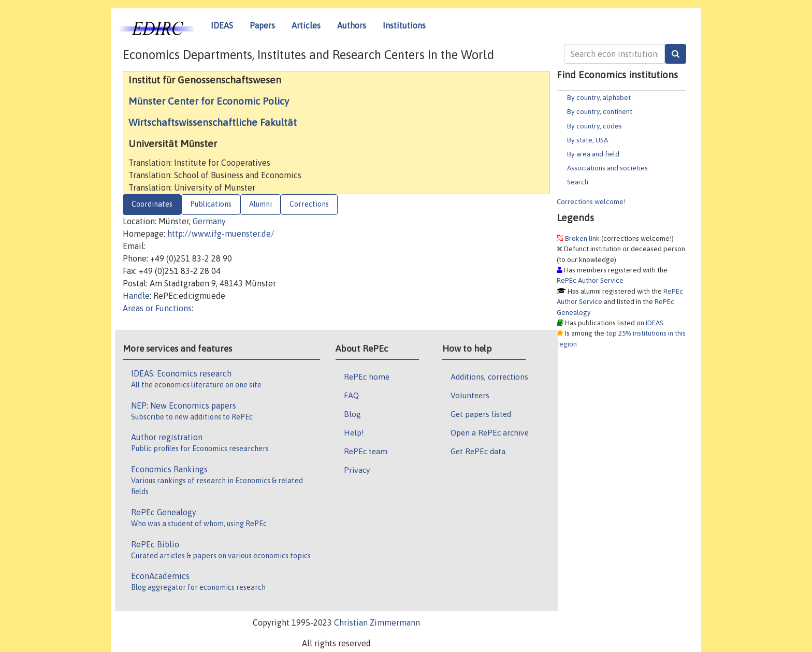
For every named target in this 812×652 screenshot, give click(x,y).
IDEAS (222, 25)
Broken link (582, 238)
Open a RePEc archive (490, 432)
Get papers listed (481, 414)
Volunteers (470, 395)
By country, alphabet (599, 97)
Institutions (404, 25)
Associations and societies (607, 168)
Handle (136, 296)
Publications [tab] (211, 204)
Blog (352, 414)
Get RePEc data (478, 451)
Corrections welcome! (591, 201)
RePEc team (366, 451)
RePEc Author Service (590, 280)
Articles (306, 25)
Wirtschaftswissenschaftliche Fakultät (213, 122)
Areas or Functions (157, 308)
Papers (262, 25)
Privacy (357, 470)
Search (578, 182)
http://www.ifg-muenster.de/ (221, 234)
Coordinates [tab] (152, 204)
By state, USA (588, 140)
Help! (354, 432)
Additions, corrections (489, 376)
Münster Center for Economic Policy (209, 101)
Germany (209, 221)
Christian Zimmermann (377, 622)
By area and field (593, 154)
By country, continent (600, 111)
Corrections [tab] (309, 204)
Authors (352, 25)
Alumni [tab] (260, 204)
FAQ (351, 395)
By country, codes (594, 126)
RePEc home (367, 376)
